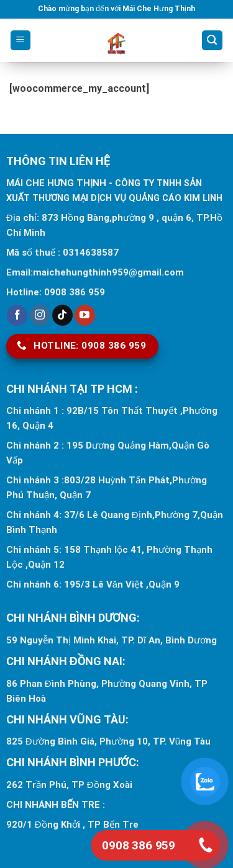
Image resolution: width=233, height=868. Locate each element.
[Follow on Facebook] (17, 315)
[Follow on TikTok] (62, 315)
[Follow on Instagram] (40, 315)
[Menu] (21, 41)
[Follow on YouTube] (85, 315)
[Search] (212, 41)
